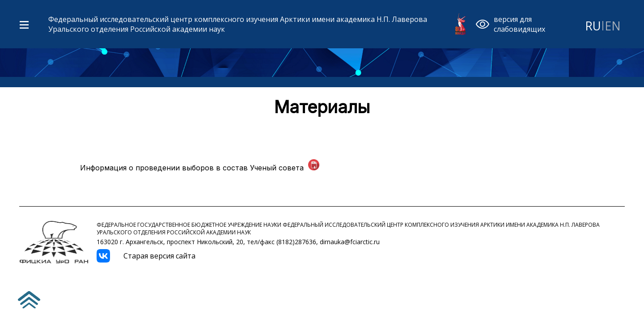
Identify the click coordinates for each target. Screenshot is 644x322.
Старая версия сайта (159, 256)
